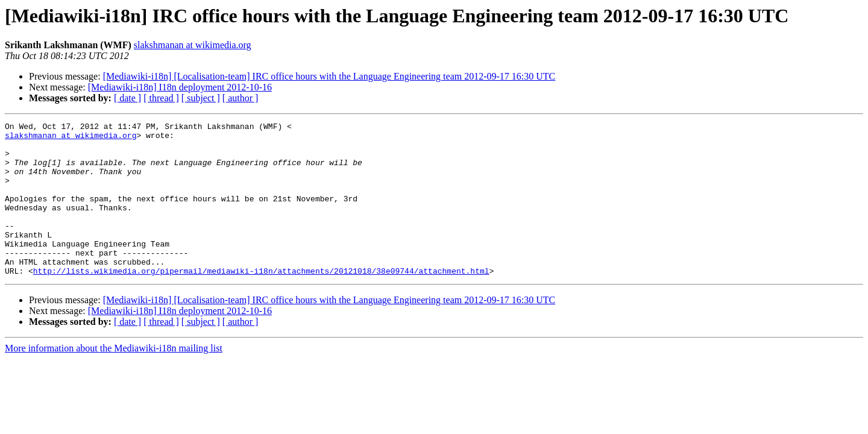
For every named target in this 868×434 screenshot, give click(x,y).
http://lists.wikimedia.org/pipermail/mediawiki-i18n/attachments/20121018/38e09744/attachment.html (261, 301)
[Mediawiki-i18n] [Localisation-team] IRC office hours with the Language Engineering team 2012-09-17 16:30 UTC (329, 76)
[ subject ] (201, 98)
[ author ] (241, 98)
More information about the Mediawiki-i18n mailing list (114, 379)
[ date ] (127, 98)
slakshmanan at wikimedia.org (193, 45)
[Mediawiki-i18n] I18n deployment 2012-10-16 (180, 87)
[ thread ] (161, 98)
